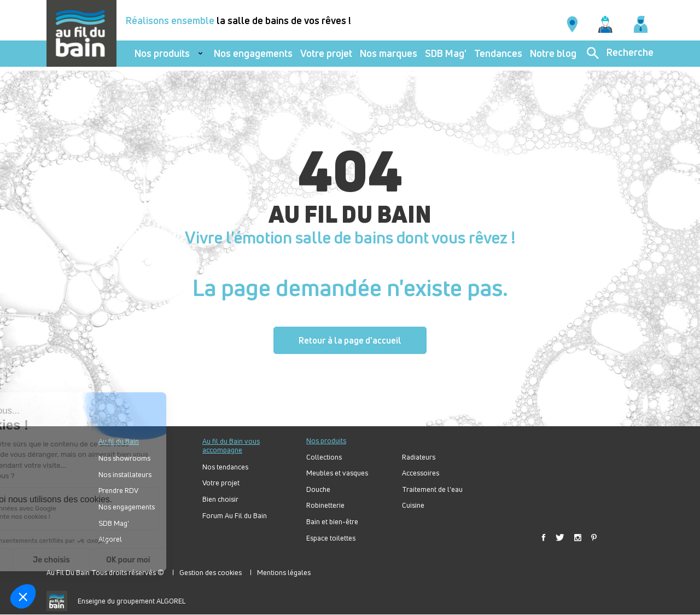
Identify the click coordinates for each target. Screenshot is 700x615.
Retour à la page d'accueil (350, 340)
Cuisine (413, 505)
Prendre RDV (118, 491)
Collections (324, 457)
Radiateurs (419, 457)
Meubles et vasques (337, 473)
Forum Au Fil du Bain (235, 516)
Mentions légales (284, 572)
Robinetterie (325, 505)
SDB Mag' (446, 53)
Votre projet (326, 53)
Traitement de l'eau (432, 489)
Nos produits (162, 53)
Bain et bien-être (332, 522)
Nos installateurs (125, 475)
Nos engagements (253, 53)
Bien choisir (220, 499)
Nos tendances (225, 467)
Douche (318, 489)
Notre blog (553, 53)
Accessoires (421, 473)
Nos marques (389, 53)
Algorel (110, 539)
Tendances (498, 53)
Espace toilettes (331, 538)
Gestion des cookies (211, 572)
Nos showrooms (124, 458)
